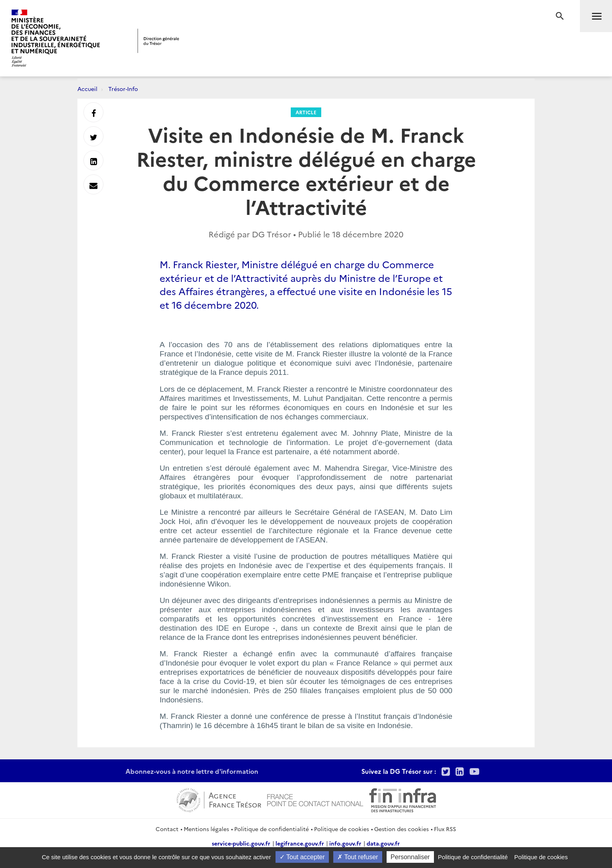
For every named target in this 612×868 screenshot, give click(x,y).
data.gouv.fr (383, 843)
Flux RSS (445, 829)
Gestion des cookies (401, 829)
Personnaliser (410, 857)
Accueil (87, 89)
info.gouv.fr (345, 843)
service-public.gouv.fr (241, 843)
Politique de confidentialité (272, 829)
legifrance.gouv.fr (300, 843)
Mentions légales (206, 829)
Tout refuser (358, 857)
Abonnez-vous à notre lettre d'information (192, 771)
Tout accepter (302, 857)
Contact (167, 829)
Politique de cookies (341, 829)
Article (306, 112)
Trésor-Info (123, 89)
